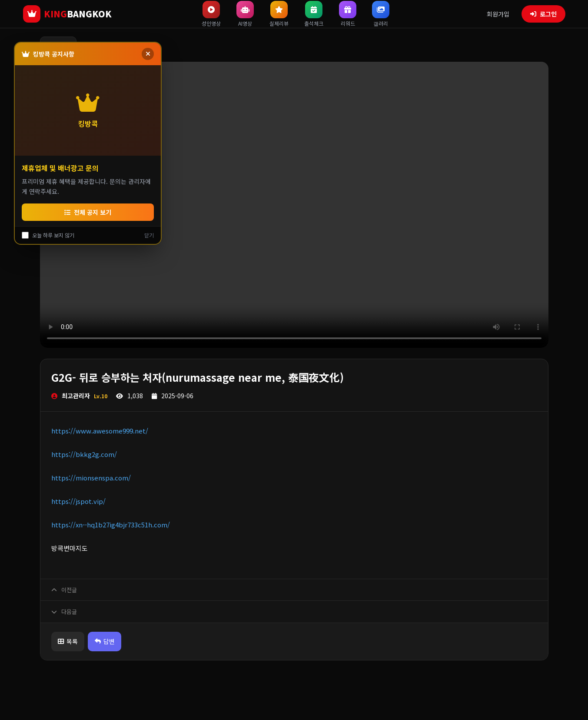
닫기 (149, 235)
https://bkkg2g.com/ (84, 454)
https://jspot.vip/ (78, 501)
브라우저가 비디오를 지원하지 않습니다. (294, 205)
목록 (70, 641)
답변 (111, 641)
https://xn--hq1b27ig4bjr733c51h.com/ (111, 525)
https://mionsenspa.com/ (91, 478)
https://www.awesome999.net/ (100, 431)
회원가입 (498, 14)
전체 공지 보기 (88, 212)
